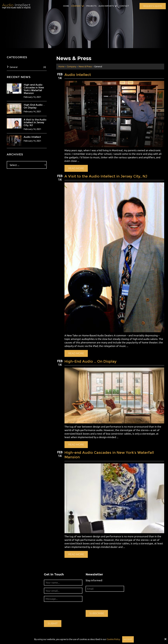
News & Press (85, 66)
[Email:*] (105, 584)
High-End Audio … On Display (92, 359)
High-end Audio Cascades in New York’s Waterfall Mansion (111, 452)
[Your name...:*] (63, 578)
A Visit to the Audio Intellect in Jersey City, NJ (107, 176)
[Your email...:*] (63, 587)
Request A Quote (153, 6)
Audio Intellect (79, 75)
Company (72, 66)
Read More (77, 168)
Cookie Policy (113, 639)
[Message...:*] (63, 595)
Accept (128, 639)
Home (61, 66)
